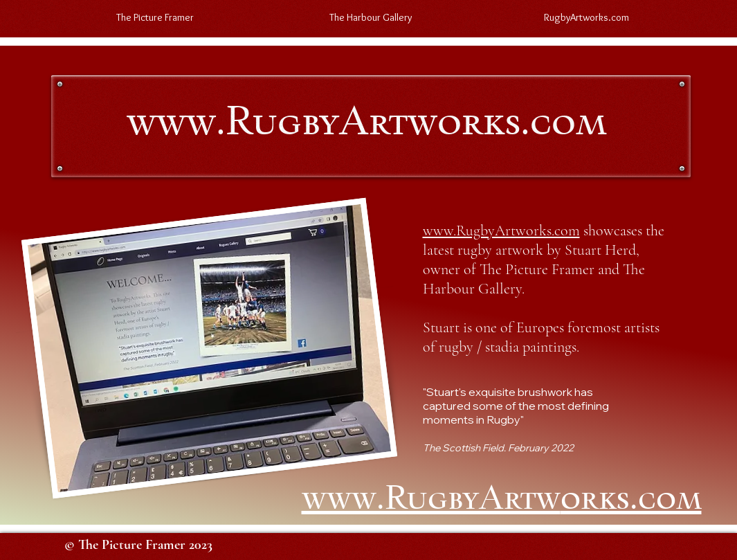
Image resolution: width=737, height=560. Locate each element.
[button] (371, 17)
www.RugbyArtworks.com (501, 231)
